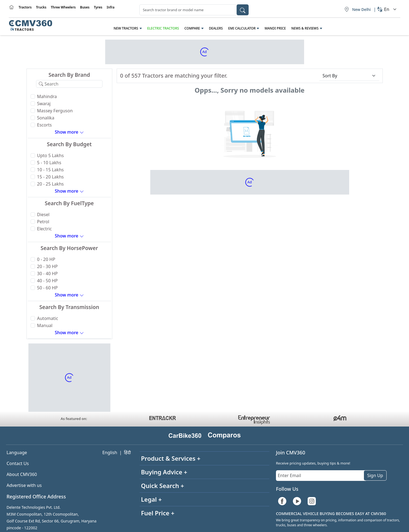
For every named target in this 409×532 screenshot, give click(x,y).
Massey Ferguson (55, 111)
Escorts (45, 125)
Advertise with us (24, 485)
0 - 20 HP (46, 259)
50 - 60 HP (48, 288)
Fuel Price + (158, 513)
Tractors (25, 7)
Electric (45, 229)
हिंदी (127, 452)
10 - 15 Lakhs (51, 170)
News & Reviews (305, 28)
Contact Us (18, 463)
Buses (85, 7)
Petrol (43, 222)
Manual (45, 325)
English (110, 452)
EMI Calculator (242, 28)
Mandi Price (275, 28)
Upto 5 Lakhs (51, 155)
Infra (111, 7)
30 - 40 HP (48, 274)
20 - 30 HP (48, 266)
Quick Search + (163, 486)
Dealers (216, 28)
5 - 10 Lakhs (49, 163)
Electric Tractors (163, 28)
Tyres (98, 7)
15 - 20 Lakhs (51, 177)
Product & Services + (171, 458)
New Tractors (126, 28)
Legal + (151, 499)
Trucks (41, 7)
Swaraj (44, 104)
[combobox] (194, 10)
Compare (192, 28)
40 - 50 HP (48, 281)
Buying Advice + (164, 472)
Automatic (48, 318)
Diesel (43, 214)
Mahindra (47, 96)
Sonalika (46, 118)
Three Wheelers (63, 7)
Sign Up (375, 475)
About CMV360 (22, 474)
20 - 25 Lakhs (51, 184)
